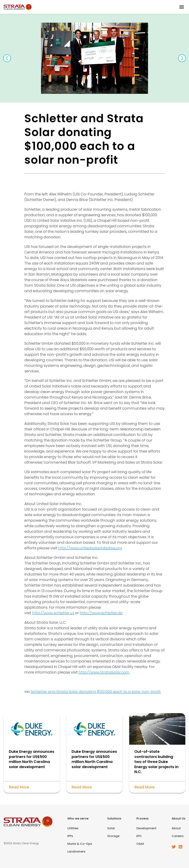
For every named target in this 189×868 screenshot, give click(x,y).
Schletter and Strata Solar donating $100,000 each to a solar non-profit (96, 692)
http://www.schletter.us (53, 613)
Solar (111, 828)
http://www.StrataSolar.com (104, 672)
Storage (113, 836)
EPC (139, 836)
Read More (19, 787)
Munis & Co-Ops (80, 844)
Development (146, 828)
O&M (140, 844)
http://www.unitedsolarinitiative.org (90, 548)
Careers (178, 836)
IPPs (70, 836)
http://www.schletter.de (101, 613)
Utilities (73, 828)
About (176, 828)
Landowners (76, 852)
